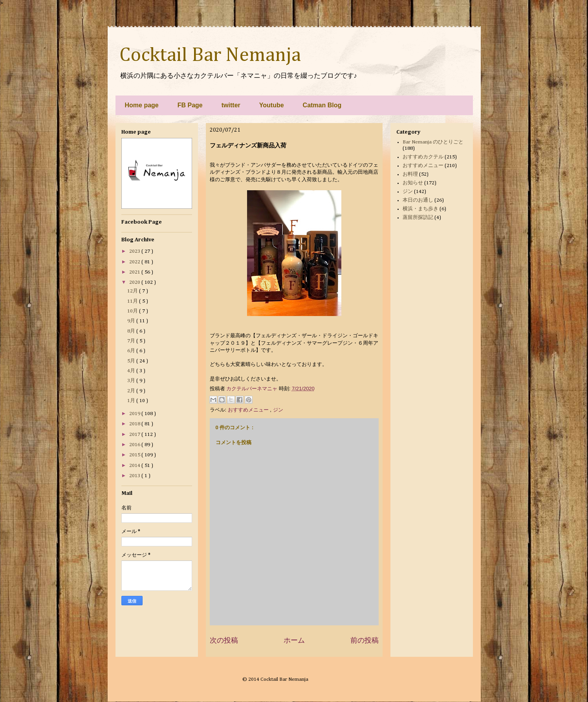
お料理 (410, 174)
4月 (132, 371)
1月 (132, 401)
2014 (135, 466)
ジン (278, 410)
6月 (132, 351)
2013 (135, 476)
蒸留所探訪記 (418, 218)
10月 (133, 311)
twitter (231, 105)
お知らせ (413, 183)
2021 (135, 272)
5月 (132, 361)
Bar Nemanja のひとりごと (433, 142)
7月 (132, 341)
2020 (135, 282)
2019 (135, 414)
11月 (133, 301)
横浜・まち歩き (420, 209)
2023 (135, 251)
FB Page (190, 105)
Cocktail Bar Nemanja (210, 55)
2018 (135, 424)
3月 (132, 381)
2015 (135, 455)
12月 (133, 291)
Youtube (272, 105)
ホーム (294, 640)
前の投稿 (365, 640)
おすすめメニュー (249, 410)
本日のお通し (418, 200)
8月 (132, 331)
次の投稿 (224, 640)
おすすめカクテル (423, 157)
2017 (135, 435)
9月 (132, 321)
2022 (135, 262)
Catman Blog (322, 105)
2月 (132, 391)
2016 (135, 445)
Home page (142, 105)
